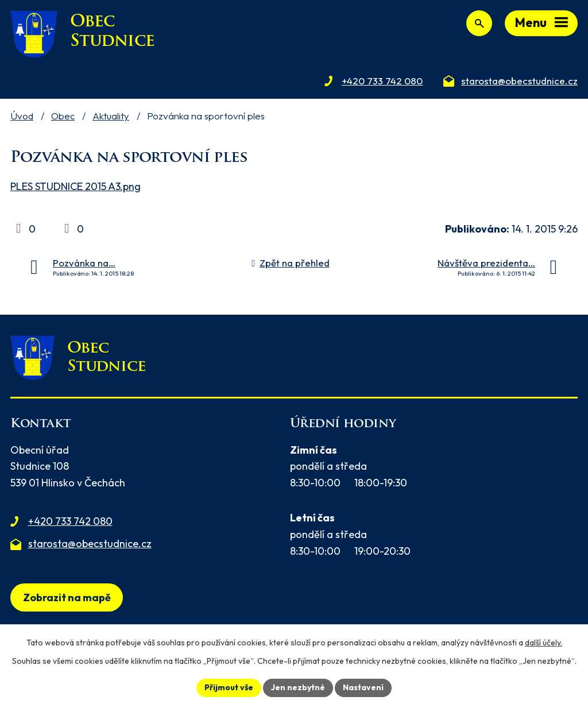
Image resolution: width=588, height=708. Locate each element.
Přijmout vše (229, 687)
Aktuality (111, 116)
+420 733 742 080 (70, 521)
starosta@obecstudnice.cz (90, 543)
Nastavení (363, 687)
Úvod (22, 116)
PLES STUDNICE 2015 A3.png (76, 186)
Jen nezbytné (298, 687)
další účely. (543, 643)
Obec (63, 116)
